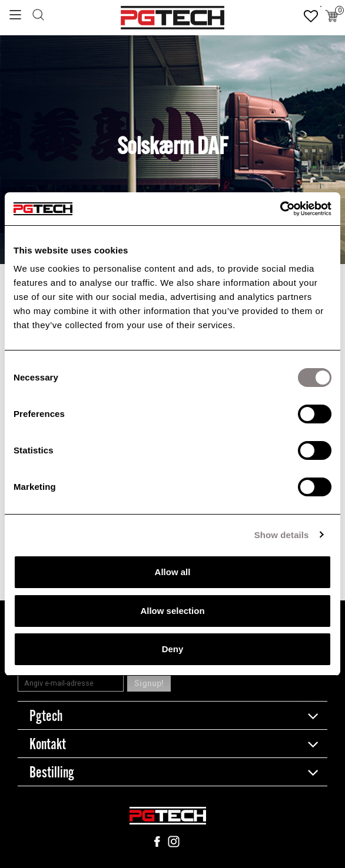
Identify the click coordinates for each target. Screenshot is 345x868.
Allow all (173, 572)
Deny (173, 649)
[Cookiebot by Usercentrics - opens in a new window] (280, 209)
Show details (282, 535)
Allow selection (172, 611)
